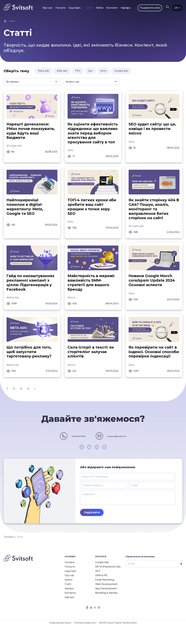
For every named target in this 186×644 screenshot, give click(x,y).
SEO (98, 585)
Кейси (97, 8)
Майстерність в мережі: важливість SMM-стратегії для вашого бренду (92, 291)
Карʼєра (122, 8)
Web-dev (62, 73)
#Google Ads (14, 148)
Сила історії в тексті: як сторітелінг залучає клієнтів (92, 361)
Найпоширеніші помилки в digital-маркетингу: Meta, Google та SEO (26, 214)
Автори (69, 603)
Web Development (106, 598)
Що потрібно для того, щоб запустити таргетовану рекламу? (30, 361)
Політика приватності (85, 640)
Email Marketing (105, 594)
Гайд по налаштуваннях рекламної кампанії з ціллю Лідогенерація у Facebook (31, 291)
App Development (106, 603)
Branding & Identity (106, 607)
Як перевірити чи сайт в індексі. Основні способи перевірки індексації (154, 363)
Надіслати (93, 526)
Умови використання (60, 640)
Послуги (57, 8)
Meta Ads (43, 73)
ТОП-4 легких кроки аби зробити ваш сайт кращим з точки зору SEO (93, 214)
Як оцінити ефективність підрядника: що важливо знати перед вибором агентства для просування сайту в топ (92, 138)
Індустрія (71, 8)
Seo (90, 73)
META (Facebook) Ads (108, 581)
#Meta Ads (13, 306)
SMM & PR (101, 590)
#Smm (71, 306)
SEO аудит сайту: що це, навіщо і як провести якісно (153, 131)
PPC (78, 73)
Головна (70, 577)
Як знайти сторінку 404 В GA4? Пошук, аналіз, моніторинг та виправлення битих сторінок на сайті (153, 217)
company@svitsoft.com (126, 450)
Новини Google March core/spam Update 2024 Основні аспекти (152, 289)
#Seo (71, 158)
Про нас (44, 8)
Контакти (109, 8)
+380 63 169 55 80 (65, 450)
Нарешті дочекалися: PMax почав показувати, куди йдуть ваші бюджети (32, 133)
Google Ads (121, 73)
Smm (103, 73)
